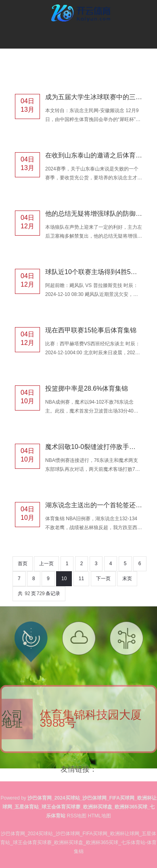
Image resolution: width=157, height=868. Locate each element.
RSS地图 (77, 816)
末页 (127, 579)
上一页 (46, 564)
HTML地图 (99, 816)
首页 (23, 564)
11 (81, 579)
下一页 (103, 579)
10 (64, 579)
